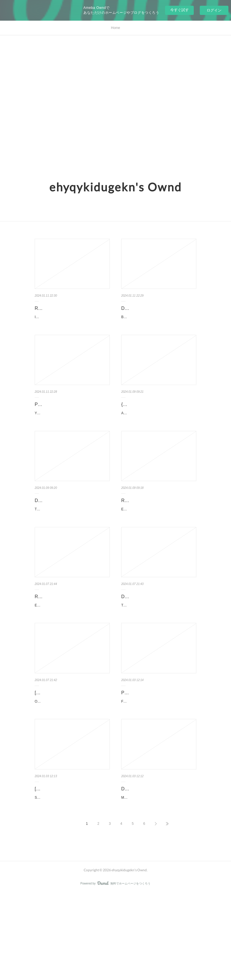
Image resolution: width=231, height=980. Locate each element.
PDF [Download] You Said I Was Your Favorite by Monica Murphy (68, 423)
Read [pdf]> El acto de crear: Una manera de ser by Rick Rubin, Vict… (72, 644)
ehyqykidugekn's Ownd (115, 187)
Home (115, 28)
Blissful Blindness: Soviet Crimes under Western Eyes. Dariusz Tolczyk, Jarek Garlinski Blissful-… (158, 328)
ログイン (214, 10)
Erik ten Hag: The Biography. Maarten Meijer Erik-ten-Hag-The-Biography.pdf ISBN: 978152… (158, 550)
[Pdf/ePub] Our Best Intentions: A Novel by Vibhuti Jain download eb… (72, 755)
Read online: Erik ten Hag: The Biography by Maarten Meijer (153, 534)
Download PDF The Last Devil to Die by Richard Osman (72, 534)
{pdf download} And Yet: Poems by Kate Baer (156, 423)
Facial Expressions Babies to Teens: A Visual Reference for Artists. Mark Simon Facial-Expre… (159, 771)
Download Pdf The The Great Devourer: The (151, 644)
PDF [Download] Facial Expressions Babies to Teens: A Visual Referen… (158, 755)
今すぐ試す (180, 10)
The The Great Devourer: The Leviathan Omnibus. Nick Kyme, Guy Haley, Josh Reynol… (158, 660)
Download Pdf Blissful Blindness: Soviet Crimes (155, 312)
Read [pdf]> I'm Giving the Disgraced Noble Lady (72, 312)
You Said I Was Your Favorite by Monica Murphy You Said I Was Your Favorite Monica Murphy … (72, 439)
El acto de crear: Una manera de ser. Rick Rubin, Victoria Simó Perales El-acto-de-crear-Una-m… (72, 660)
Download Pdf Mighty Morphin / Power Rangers (153, 865)
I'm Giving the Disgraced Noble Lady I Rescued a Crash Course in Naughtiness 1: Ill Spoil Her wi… (72, 328)
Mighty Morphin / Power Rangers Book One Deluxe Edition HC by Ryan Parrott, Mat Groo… (157, 881)
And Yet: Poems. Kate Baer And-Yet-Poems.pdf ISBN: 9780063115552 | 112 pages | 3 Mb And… (158, 439)
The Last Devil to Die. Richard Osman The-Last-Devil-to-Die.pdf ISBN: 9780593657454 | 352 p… (72, 550)
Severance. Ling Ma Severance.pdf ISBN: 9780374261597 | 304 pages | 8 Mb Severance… (72, 873)
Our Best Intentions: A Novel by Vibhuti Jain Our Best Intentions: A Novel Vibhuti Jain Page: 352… (72, 771)
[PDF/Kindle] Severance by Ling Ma (71, 861)
